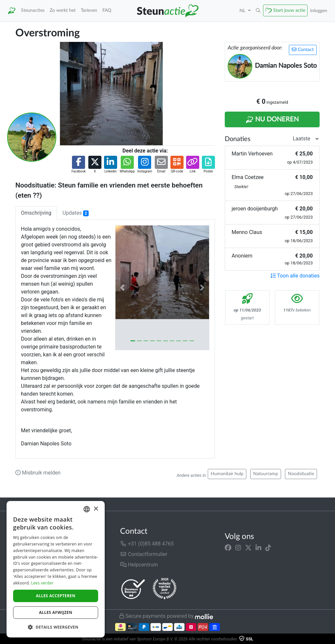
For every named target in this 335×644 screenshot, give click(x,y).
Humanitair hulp (227, 474)
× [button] (96, 509)
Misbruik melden (38, 473)
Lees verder (42, 583)
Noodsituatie (301, 474)
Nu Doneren (272, 120)
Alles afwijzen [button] (56, 612)
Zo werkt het (63, 10)
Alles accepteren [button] (56, 596)
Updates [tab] (76, 213)
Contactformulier (144, 554)
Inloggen (319, 11)
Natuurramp (266, 474)
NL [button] (243, 11)
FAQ (107, 10)
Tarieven (89, 10)
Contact (303, 50)
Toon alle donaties (295, 276)
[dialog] (56, 569)
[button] (258, 11)
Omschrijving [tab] (36, 213)
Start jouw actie (289, 10)
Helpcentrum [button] (139, 565)
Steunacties (33, 10)
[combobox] (87, 509)
